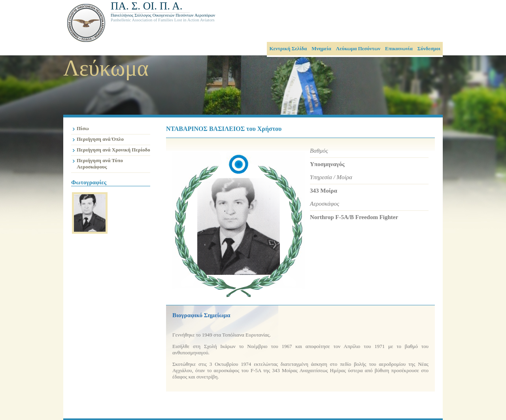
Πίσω (83, 128)
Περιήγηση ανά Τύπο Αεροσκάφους (100, 164)
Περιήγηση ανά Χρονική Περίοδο (113, 150)
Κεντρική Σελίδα (288, 48)
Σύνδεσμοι (429, 48)
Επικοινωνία (399, 48)
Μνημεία (321, 48)
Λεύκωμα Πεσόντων (358, 48)
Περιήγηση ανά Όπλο (100, 139)
